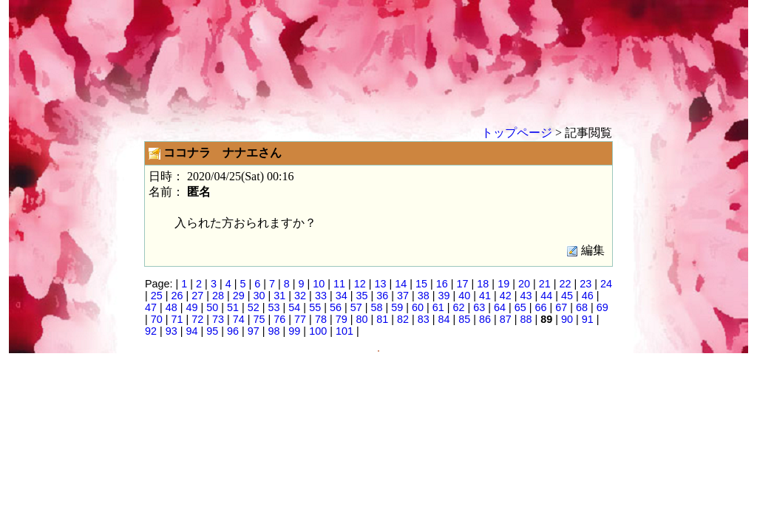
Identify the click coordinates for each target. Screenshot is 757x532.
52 (254, 307)
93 (172, 331)
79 (342, 319)
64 (500, 307)
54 (294, 307)
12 (360, 284)
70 (157, 319)
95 (212, 331)
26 (177, 296)
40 (464, 296)
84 (444, 319)
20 (524, 284)
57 (356, 307)
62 (458, 307)
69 (602, 307)
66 (541, 307)
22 (565, 284)
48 (172, 307)
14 (401, 284)
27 (197, 296)
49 (192, 307)
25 (157, 296)
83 (424, 319)
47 (151, 307)
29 (239, 296)
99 (294, 331)
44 (546, 296)
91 (588, 319)
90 (567, 319)
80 (361, 319)
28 (218, 296)
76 (279, 319)
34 (342, 296)
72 (197, 319)
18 (483, 284)
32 (300, 296)
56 (336, 307)
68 (582, 307)
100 (318, 331)
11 (339, 284)
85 (464, 319)
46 (588, 296)
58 (376, 307)
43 (526, 296)
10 (319, 284)
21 (545, 284)
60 (418, 307)
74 (239, 319)
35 (361, 296)
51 (233, 307)
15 (421, 284)
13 (381, 284)
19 (503, 284)
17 (463, 284)
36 (382, 296)
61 (438, 307)
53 (274, 307)
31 (279, 296)
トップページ (517, 133)
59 (397, 307)
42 (506, 296)
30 (259, 296)
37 (403, 296)
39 (444, 296)
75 (259, 319)
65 (520, 307)
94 (192, 331)
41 (485, 296)
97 (254, 331)
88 (526, 319)
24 (606, 284)
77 (300, 319)
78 (321, 319)
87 (506, 319)
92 (151, 331)
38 (424, 296)
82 (403, 319)
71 (177, 319)
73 (218, 319)
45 (567, 296)
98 (274, 331)
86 (485, 319)
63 (479, 307)
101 (344, 331)
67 (561, 307)
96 (233, 331)
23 (585, 284)
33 (321, 296)
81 (382, 319)
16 (442, 284)
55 (315, 307)
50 (212, 307)
